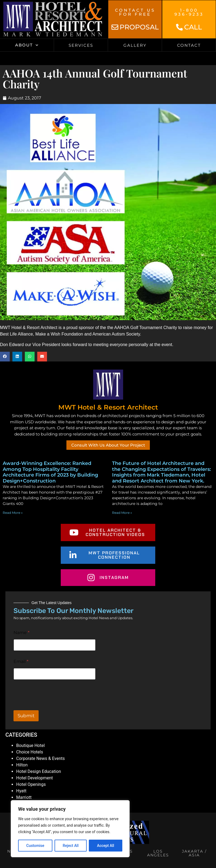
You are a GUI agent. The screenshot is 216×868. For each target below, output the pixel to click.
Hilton (22, 765)
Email (21, 661)
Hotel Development (35, 778)
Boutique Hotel (31, 745)
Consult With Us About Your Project (108, 445)
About (27, 45)
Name (21, 633)
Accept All (106, 846)
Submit (26, 716)
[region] (70, 829)
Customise (35, 846)
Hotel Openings (31, 784)
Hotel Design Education (39, 771)
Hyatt (21, 791)
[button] (5, 357)
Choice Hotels (30, 752)
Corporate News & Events (40, 758)
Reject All (71, 846)
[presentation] (55, 707)
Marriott (24, 797)
